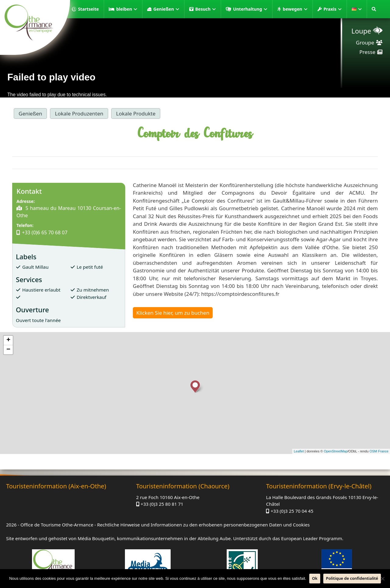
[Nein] (382, 579)
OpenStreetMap (336, 451)
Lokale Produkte (136, 113)
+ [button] (8, 340)
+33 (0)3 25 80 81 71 (162, 504)
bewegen (295, 9)
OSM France (379, 451)
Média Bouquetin (96, 538)
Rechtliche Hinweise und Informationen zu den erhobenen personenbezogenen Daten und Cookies (204, 525)
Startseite (89, 9)
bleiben (127, 9)
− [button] (8, 350)
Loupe (361, 31)
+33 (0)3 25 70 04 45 (292, 511)
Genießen (166, 9)
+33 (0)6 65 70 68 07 (45, 232)
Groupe (365, 43)
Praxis (333, 9)
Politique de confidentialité (352, 578)
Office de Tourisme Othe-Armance (57, 525)
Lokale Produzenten (79, 113)
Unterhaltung (250, 9)
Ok (315, 578)
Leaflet (299, 451)
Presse (367, 52)
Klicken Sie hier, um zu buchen (173, 313)
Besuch (206, 9)
